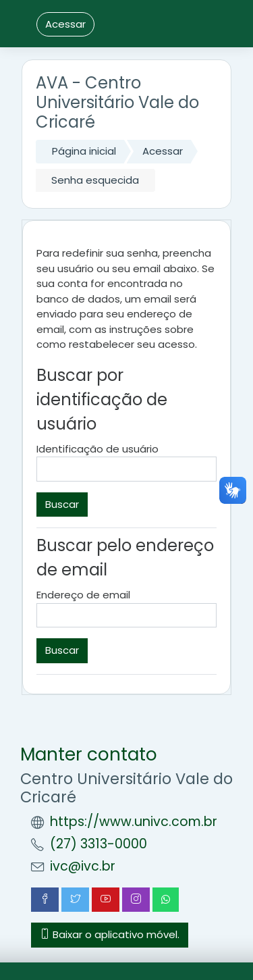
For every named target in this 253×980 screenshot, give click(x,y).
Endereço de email (83, 595)
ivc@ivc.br (83, 866)
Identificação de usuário (97, 449)
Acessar (65, 24)
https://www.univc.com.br (134, 822)
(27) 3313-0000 (99, 844)
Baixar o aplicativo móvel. (110, 934)
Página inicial (84, 151)
